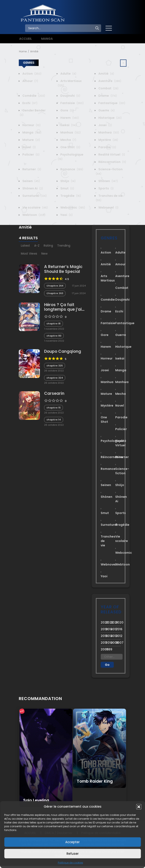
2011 (103, 643)
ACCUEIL (26, 39)
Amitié (34, 51)
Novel (29, 147)
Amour (30, 81)
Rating (48, 246)
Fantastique (111, 103)
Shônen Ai (32, 188)
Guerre (106, 110)
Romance (71, 169)
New (44, 254)
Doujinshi (70, 96)
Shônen (108, 181)
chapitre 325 (55, 366)
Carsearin (54, 393)
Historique (110, 118)
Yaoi (66, 215)
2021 (113, 622)
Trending (64, 246)
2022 (108, 622)
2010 (108, 643)
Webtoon (34, 215)
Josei (105, 125)
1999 (108, 649)
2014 (108, 636)
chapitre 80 (54, 336)
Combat (108, 88)
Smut (67, 188)
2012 (118, 636)
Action (32, 74)
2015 (103, 636)
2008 (113, 643)
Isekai (68, 125)
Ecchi (30, 103)
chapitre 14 (54, 420)
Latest (25, 246)
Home (23, 51)
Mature (31, 140)
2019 (103, 629)
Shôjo (68, 181)
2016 (118, 629)
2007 (118, 643)
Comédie (33, 96)
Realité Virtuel (111, 155)
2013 (113, 636)
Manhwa (108, 132)
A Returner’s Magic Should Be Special (63, 269)
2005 (103, 649)
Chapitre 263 (55, 293)
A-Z (37, 246)
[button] (139, 807)
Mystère (108, 140)
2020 (118, 622)
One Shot (70, 147)
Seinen (31, 181)
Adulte (68, 74)
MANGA (47, 39)
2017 (113, 629)
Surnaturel (34, 196)
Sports (106, 188)
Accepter (72, 842)
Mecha (68, 140)
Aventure (109, 81)
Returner (31, 169)
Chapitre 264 (55, 286)
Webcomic (72, 207)
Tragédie (70, 196)
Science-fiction (122, 471)
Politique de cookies (70, 863)
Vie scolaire (35, 207)
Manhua (70, 132)
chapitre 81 (54, 324)
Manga (32, 132)
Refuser (73, 854)
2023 (103, 622)
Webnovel (108, 207)
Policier (31, 155)
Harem (69, 118)
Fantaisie (72, 103)
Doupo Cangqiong (63, 351)
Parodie (107, 147)
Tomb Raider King (95, 781)
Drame (107, 96)
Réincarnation (112, 162)
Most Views (29, 254)
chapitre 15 (54, 408)
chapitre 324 (55, 378)
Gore (67, 110)
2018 (108, 629)
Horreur (31, 125)
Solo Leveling (36, 800)
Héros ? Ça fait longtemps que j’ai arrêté (63, 310)
